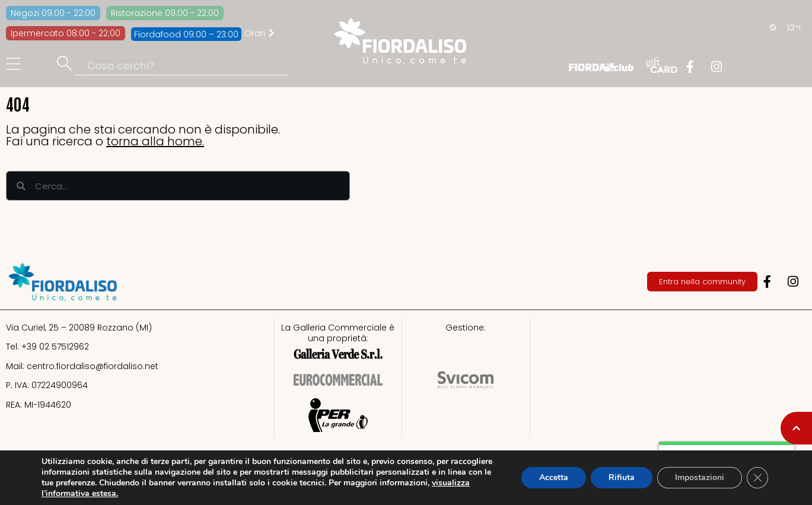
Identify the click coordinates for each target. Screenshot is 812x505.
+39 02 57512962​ (55, 347)
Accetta (554, 477)
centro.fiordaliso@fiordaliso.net (93, 366)
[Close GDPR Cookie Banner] (757, 478)
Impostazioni (700, 477)
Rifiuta (622, 477)
